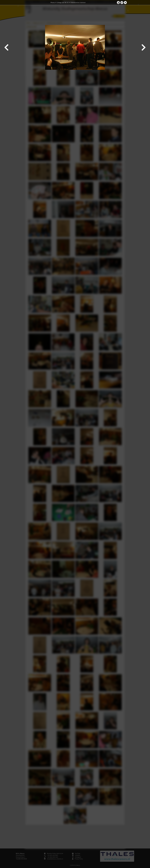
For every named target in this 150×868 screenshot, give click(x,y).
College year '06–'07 (63, 2)
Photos (53, 2)
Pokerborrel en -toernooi (78, 2)
